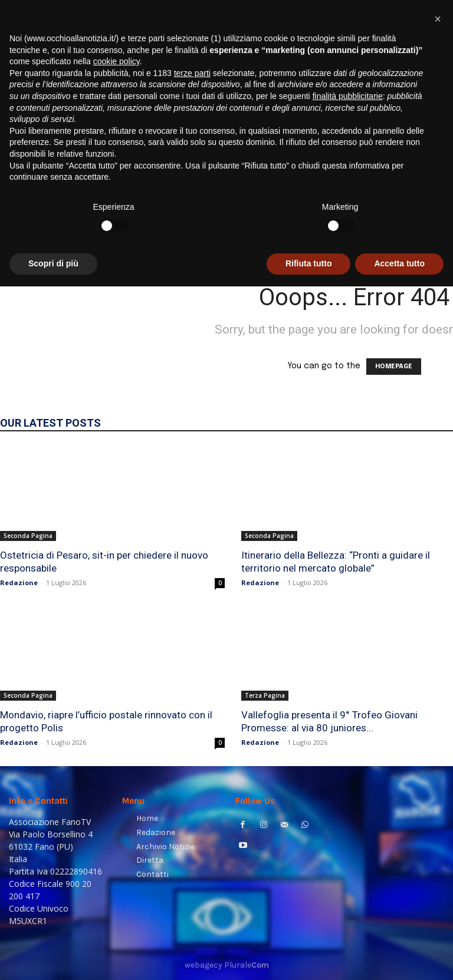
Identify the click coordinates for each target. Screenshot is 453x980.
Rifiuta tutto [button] (309, 957)
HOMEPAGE (394, 367)
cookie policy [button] (116, 755)
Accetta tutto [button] (399, 957)
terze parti (192, 767)
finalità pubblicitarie (348, 790)
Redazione (19, 583)
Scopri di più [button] (53, 957)
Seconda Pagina (28, 536)
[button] (430, 238)
